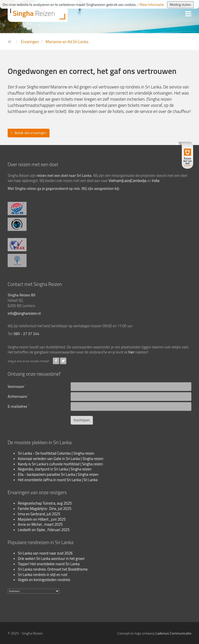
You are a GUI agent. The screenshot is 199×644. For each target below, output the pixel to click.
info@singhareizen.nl (24, 313)
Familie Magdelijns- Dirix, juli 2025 (45, 509)
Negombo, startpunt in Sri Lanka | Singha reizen (55, 469)
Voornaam (17, 386)
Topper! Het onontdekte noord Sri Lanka (49, 564)
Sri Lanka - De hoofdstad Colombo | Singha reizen (56, 453)
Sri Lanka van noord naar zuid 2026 (45, 553)
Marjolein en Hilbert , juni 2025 (42, 519)
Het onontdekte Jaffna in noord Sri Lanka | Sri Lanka (58, 480)
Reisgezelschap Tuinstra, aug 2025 (45, 503)
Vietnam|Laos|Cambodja (128, 181)
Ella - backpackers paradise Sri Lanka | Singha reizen (58, 475)
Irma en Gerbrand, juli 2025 (39, 514)
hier (131, 352)
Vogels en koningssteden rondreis (44, 580)
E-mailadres (18, 406)
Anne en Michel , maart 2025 (40, 524)
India (156, 181)
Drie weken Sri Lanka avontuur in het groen (51, 559)
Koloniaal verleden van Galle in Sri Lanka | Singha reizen (61, 459)
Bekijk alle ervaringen (30, 133)
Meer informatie (152, 4)
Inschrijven (82, 420)
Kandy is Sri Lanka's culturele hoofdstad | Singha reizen (60, 464)
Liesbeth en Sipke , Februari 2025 (44, 530)
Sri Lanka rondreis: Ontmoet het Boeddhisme (53, 569)
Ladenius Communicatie (173, 633)
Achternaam (19, 396)
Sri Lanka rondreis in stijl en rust (43, 575)
